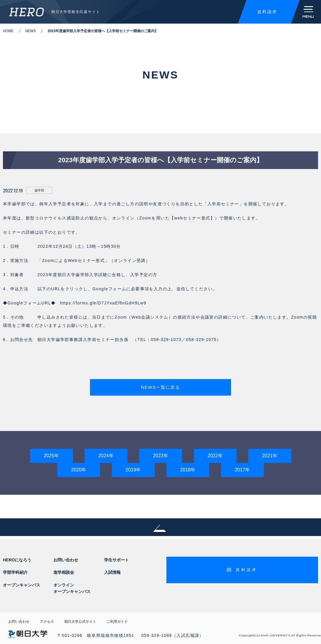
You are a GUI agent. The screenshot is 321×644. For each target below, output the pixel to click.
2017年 (243, 470)
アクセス (47, 622)
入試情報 (112, 573)
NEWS (31, 31)
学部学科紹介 (15, 573)
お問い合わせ (66, 561)
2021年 (270, 456)
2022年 (215, 456)
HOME (8, 31)
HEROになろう (17, 561)
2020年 (79, 470)
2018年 (188, 470)
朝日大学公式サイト (80, 622)
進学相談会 (64, 573)
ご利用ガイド (117, 622)
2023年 (160, 456)
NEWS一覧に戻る (160, 387)
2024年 (106, 456)
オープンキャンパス (22, 586)
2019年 (133, 470)
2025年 (51, 456)
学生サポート (117, 561)
